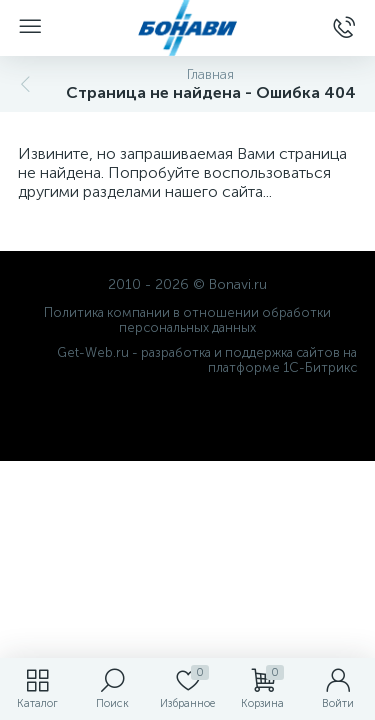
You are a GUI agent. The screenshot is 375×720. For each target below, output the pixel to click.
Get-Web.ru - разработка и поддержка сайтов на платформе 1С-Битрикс (207, 360)
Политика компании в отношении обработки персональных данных (187, 320)
